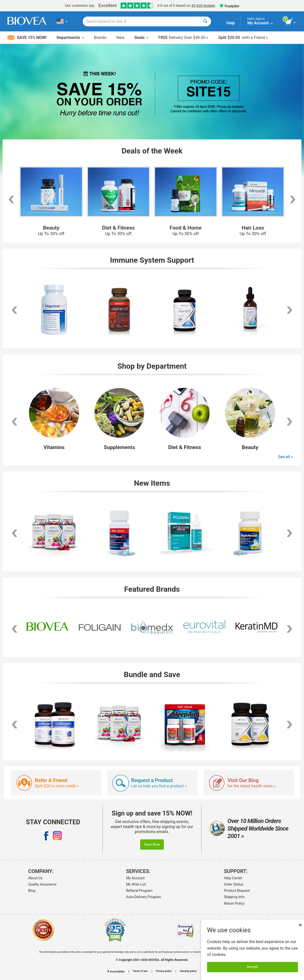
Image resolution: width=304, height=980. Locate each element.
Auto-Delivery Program (144, 897)
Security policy (188, 971)
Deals (141, 38)
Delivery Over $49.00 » (183, 38)
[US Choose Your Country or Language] (62, 21)
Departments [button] (70, 38)
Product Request (237, 891)
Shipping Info (234, 897)
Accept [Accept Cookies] (253, 967)
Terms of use (140, 971)
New (121, 38)
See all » (285, 457)
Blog (32, 891)
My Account (135, 878)
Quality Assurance (42, 884)
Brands (100, 38)
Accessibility (116, 972)
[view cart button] (291, 22)
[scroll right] (289, 310)
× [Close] (300, 925)
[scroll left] (15, 310)
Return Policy (234, 903)
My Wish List (136, 884)
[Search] (205, 21)
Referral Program (139, 891)
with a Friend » (243, 38)
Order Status (234, 884)
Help (231, 23)
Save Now (152, 845)
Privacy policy (164, 971)
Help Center (233, 878)
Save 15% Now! (27, 38)
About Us (35, 878)
